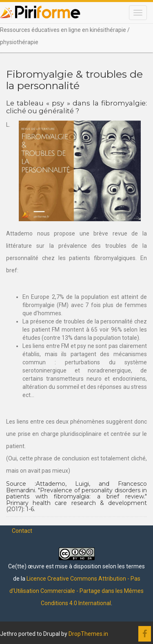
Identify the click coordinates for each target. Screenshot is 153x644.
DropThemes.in (88, 634)
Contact (22, 531)
